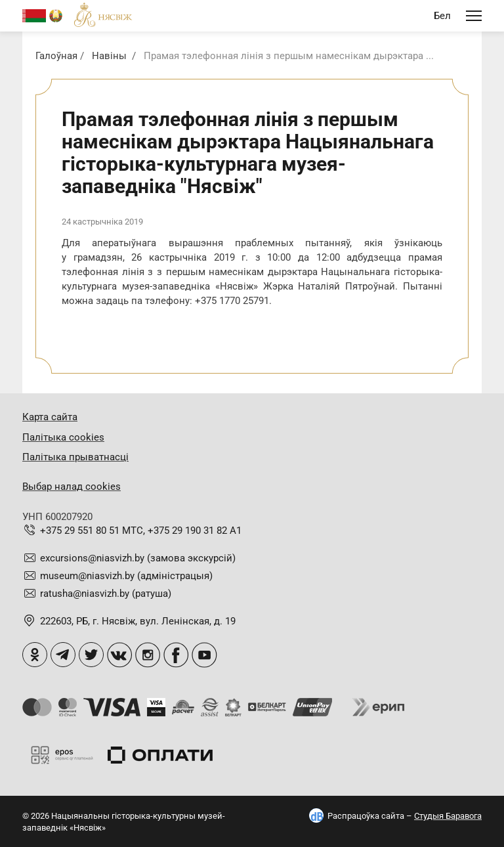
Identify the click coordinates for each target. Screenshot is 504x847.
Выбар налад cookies (72, 487)
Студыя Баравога (448, 816)
